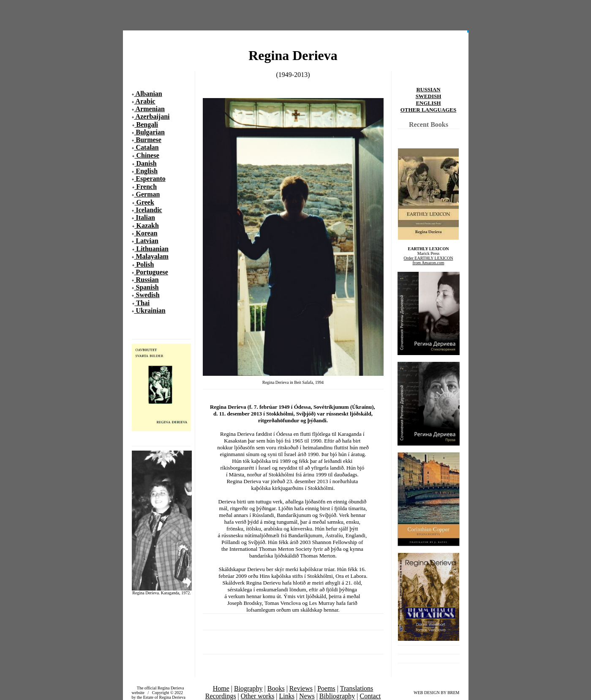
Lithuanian (152, 249)
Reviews (301, 688)
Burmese (148, 140)
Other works (258, 696)
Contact (370, 696)
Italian (145, 217)
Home (221, 688)
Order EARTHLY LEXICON (429, 258)
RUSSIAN (428, 89)
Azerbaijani (152, 116)
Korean (146, 233)
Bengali (147, 124)
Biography (248, 688)
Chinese (147, 155)
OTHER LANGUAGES (429, 110)
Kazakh (147, 226)
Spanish (147, 287)
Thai (142, 303)
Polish (144, 264)
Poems (326, 688)
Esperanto (150, 179)
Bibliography (337, 696)
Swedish (147, 295)
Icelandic (148, 210)
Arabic (145, 101)
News (307, 696)
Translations (357, 688)
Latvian (146, 241)
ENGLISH (428, 103)
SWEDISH (429, 96)
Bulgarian (150, 132)
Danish (146, 163)
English (146, 171)
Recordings (221, 696)
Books (276, 688)
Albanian (148, 94)
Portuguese (151, 272)
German (147, 194)
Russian (147, 280)
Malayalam (151, 256)
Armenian (150, 109)
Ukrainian (150, 310)
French (146, 187)
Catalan (147, 147)
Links (287, 696)
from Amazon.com (429, 263)
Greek (144, 202)
